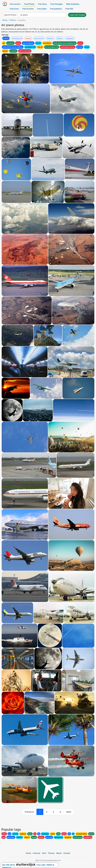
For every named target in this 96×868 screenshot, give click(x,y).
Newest (28, 38)
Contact (67, 853)
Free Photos (29, 4)
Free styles (42, 9)
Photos (13, 20)
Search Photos (10, 15)
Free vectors (15, 4)
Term (44, 853)
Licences (36, 853)
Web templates (73, 4)
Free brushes (28, 9)
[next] (69, 812)
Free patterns (56, 9)
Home (5, 20)
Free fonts (42, 4)
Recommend (39, 38)
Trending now (17, 38)
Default (6, 38)
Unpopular (70, 38)
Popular (60, 38)
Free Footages (57, 4)
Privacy (51, 853)
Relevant (50, 38)
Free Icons (14, 9)
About (59, 853)
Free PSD (69, 9)
